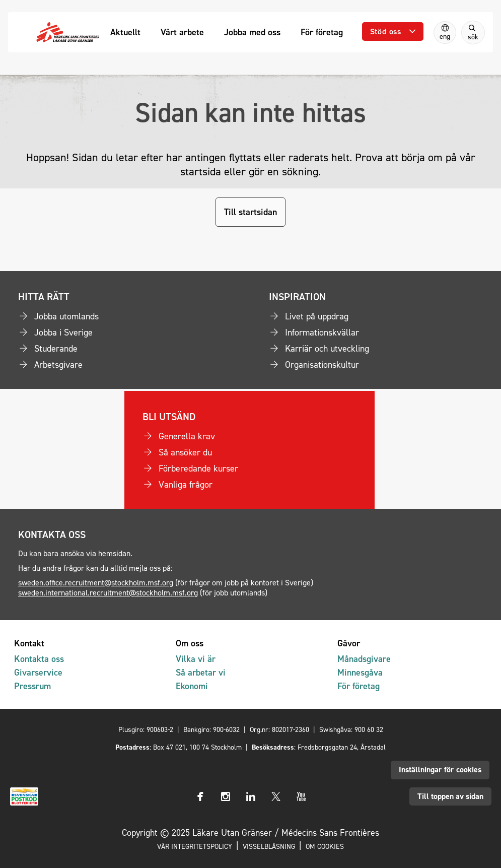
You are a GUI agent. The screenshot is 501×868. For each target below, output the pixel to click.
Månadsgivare (364, 659)
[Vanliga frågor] (250, 485)
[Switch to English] (445, 32)
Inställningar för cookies (440, 770)
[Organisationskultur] (376, 365)
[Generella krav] (250, 436)
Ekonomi (192, 686)
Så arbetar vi (201, 672)
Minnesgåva (360, 672)
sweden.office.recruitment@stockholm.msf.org (96, 582)
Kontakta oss (39, 659)
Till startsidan (250, 212)
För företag (359, 686)
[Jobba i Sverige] (125, 332)
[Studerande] (125, 349)
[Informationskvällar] (376, 332)
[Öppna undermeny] (393, 31)
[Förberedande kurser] (250, 469)
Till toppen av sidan (450, 796)
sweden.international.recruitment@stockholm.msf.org (108, 592)
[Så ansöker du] (250, 452)
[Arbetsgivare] (125, 365)
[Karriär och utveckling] (376, 349)
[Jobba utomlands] (125, 316)
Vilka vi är (196, 659)
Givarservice (38, 672)
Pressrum (32, 686)
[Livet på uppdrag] (376, 316)
